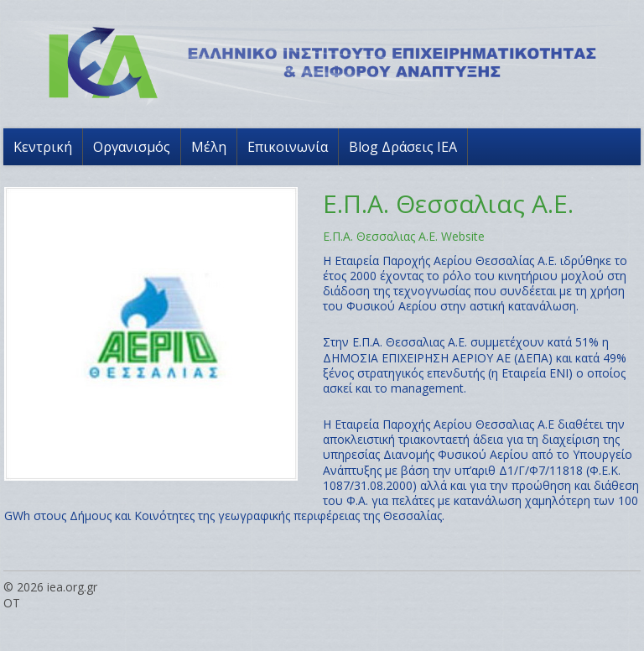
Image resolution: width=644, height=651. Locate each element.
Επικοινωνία (288, 147)
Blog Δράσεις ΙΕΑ (403, 147)
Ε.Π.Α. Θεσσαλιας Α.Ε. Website (404, 236)
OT (12, 603)
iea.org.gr (72, 587)
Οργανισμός (132, 147)
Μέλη (209, 147)
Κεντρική (43, 147)
